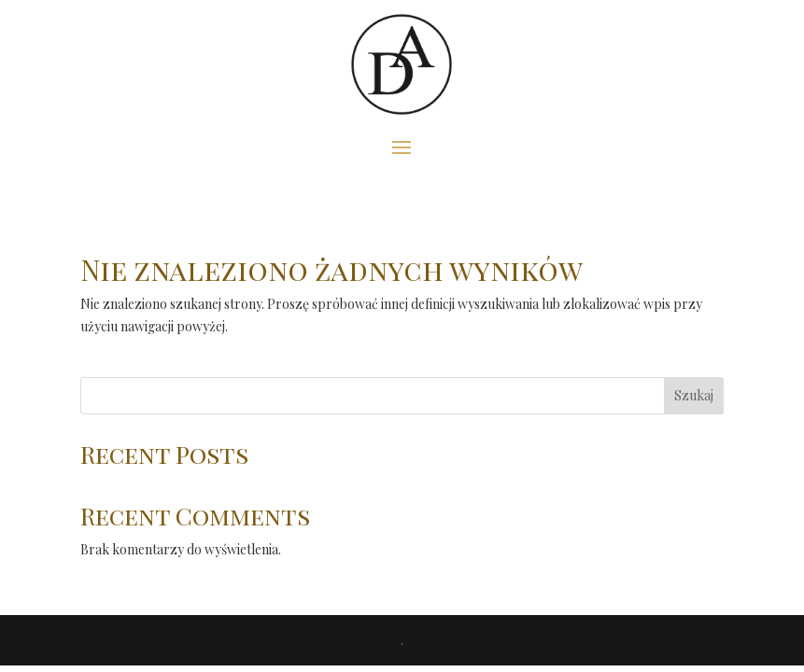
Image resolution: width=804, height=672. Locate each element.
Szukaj (694, 395)
